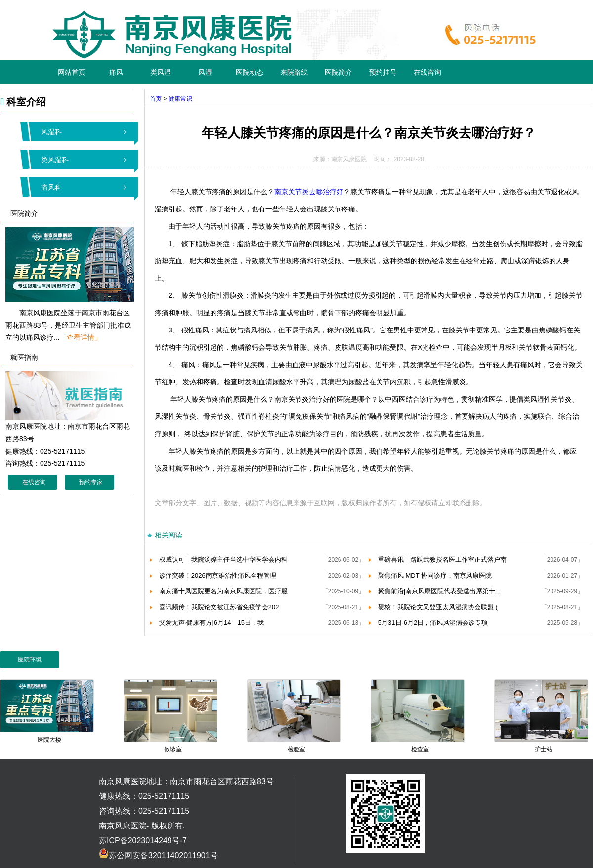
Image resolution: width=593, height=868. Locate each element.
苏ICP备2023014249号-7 (143, 841)
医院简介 (339, 72)
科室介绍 (23, 102)
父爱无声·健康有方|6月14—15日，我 (212, 623)
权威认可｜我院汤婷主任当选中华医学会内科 (223, 559)
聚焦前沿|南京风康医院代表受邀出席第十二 (440, 591)
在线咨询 (427, 72)
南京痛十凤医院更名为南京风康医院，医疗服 (223, 591)
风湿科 (51, 132)
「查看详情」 (81, 337)
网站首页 (72, 72)
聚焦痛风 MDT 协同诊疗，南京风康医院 (435, 575)
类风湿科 (55, 160)
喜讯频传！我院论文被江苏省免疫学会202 (219, 607)
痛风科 (51, 187)
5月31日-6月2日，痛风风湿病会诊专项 (433, 623)
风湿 (205, 72)
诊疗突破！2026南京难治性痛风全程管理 (218, 575)
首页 (156, 99)
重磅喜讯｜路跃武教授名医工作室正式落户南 (442, 559)
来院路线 (294, 72)
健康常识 (180, 99)
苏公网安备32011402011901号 (158, 855)
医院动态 (250, 72)
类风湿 (161, 72)
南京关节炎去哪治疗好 (309, 192)
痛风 (116, 72)
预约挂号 (383, 72)
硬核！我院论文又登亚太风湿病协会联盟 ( (438, 607)
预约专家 (91, 482)
